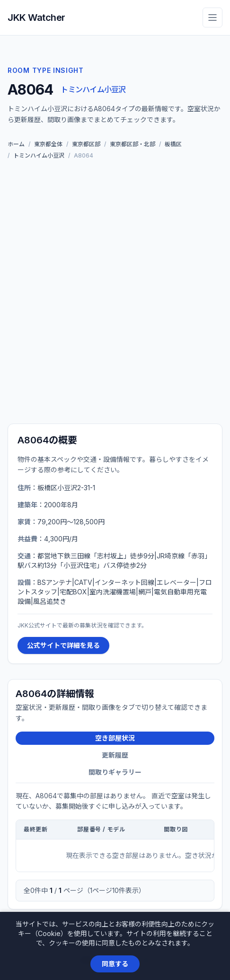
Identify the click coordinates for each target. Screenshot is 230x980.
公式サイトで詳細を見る (63, 645)
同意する (115, 964)
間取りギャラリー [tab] (115, 772)
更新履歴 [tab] (115, 755)
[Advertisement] (115, 293)
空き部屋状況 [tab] (115, 738)
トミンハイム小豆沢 (93, 89)
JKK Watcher (36, 18)
